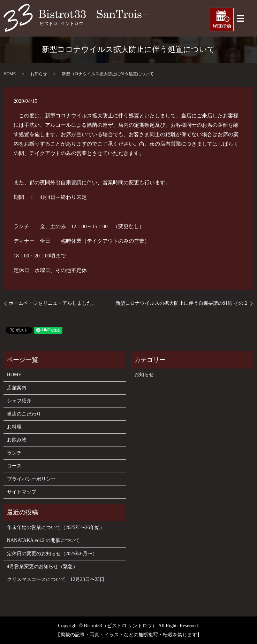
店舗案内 (17, 388)
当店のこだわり (24, 414)
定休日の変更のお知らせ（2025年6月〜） (52, 554)
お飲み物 (17, 440)
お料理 (14, 427)
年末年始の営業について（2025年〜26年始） (56, 527)
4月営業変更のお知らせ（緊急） (42, 567)
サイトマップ (22, 492)
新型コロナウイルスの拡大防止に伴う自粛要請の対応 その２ (182, 303)
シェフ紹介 (19, 401)
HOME (10, 74)
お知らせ (39, 74)
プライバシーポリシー (31, 479)
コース (14, 466)
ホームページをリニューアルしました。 (53, 303)
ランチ (14, 453)
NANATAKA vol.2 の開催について (43, 540)
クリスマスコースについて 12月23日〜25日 (56, 579)
